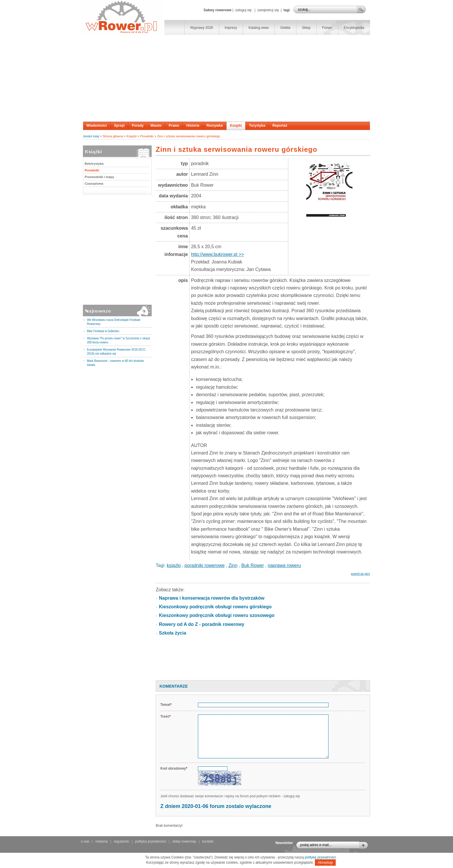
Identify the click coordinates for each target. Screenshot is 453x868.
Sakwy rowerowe (217, 10)
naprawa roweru (284, 565)
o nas (85, 841)
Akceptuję (325, 863)
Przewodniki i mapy (99, 177)
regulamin (121, 841)
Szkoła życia (172, 633)
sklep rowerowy (184, 841)
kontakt (208, 841)
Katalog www (259, 28)
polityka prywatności (151, 841)
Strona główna (113, 136)
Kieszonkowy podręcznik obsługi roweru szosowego (217, 615)
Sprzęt (119, 126)
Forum (327, 28)
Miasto (156, 126)
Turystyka (257, 126)
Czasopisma (94, 184)
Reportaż (280, 126)
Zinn (233, 565)
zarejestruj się (268, 10)
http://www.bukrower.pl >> (217, 254)
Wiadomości (97, 126)
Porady (138, 126)
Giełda (285, 28)
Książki (236, 126)
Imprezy (231, 28)
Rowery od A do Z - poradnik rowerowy (202, 624)
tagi (286, 10)
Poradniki (147, 136)
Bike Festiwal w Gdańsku (103, 331)
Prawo (174, 126)
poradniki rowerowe (205, 565)
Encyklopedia (354, 28)
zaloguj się (243, 10)
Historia (193, 126)
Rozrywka (215, 126)
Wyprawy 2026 (202, 28)
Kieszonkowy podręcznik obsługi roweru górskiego (215, 607)
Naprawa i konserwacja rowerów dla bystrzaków (212, 598)
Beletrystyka (94, 164)
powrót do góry (361, 574)
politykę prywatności (320, 857)
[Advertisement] (226, 78)
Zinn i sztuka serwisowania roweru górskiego (189, 136)
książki (174, 565)
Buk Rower (253, 565)
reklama (102, 841)
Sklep (306, 28)
